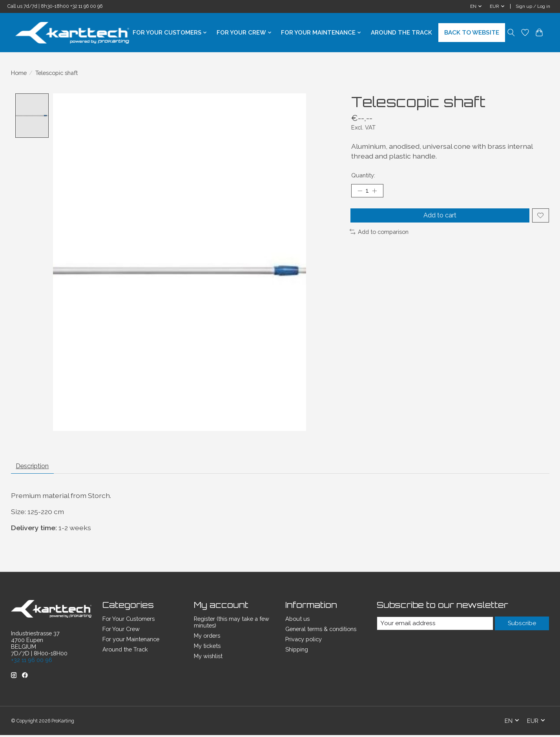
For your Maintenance (131, 642)
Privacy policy (304, 642)
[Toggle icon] (511, 33)
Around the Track (401, 33)
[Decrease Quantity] (360, 192)
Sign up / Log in (533, 6)
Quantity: (363, 175)
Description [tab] (36, 468)
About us (297, 621)
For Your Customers (129, 621)
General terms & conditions (321, 632)
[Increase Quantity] (377, 192)
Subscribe (522, 626)
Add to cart (439, 219)
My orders (207, 638)
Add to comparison (379, 237)
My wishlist (208, 659)
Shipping (297, 652)
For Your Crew (121, 632)
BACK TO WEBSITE (472, 33)
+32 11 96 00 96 (86, 6)
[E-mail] (434, 626)
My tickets (207, 649)
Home (19, 73)
